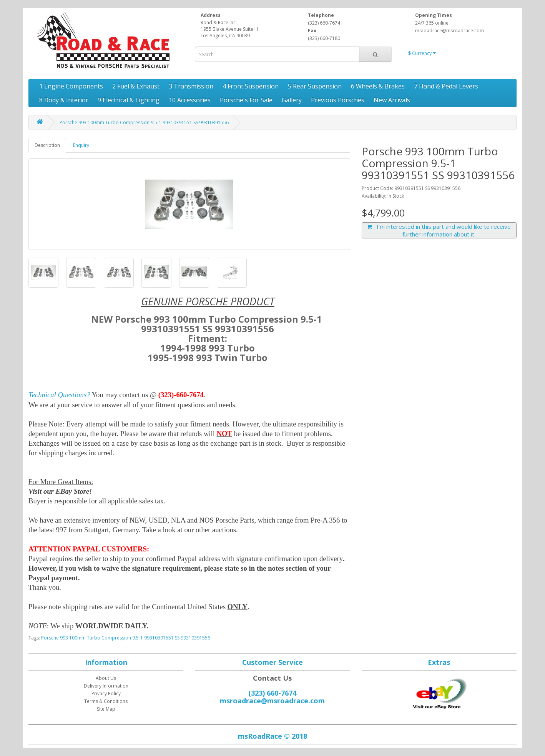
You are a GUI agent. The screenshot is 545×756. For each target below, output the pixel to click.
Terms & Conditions (106, 701)
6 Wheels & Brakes (378, 86)
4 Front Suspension (251, 86)
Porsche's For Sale (246, 100)
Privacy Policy (106, 694)
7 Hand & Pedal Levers (446, 86)
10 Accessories (190, 100)
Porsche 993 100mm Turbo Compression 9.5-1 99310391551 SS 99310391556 (144, 122)
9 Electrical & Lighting (129, 100)
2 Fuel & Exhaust (136, 86)
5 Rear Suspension (315, 86)
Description (47, 145)
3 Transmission (191, 86)
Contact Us (272, 678)
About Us (106, 678)
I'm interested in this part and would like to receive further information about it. (439, 230)
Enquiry (81, 145)
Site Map (106, 709)
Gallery (292, 100)
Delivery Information (106, 686)
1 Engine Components (71, 86)
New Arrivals (392, 100)
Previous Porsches (338, 100)
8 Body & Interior (64, 100)
